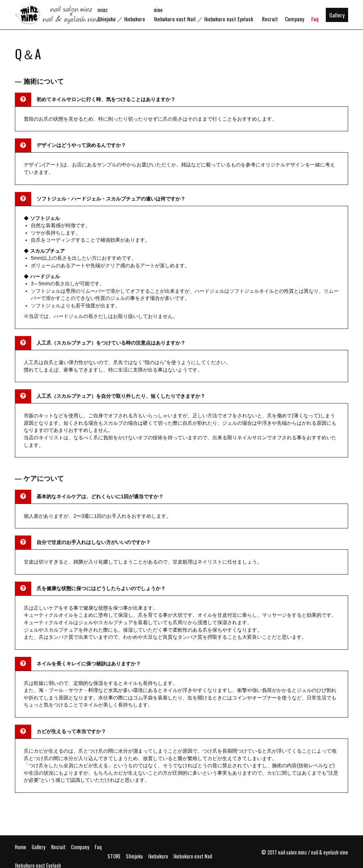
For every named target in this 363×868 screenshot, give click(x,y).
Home (21, 847)
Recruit (270, 19)
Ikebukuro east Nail (175, 19)
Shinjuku (107, 19)
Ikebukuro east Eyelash (229, 19)
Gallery (337, 15)
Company (295, 19)
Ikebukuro (135, 19)
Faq (315, 19)
